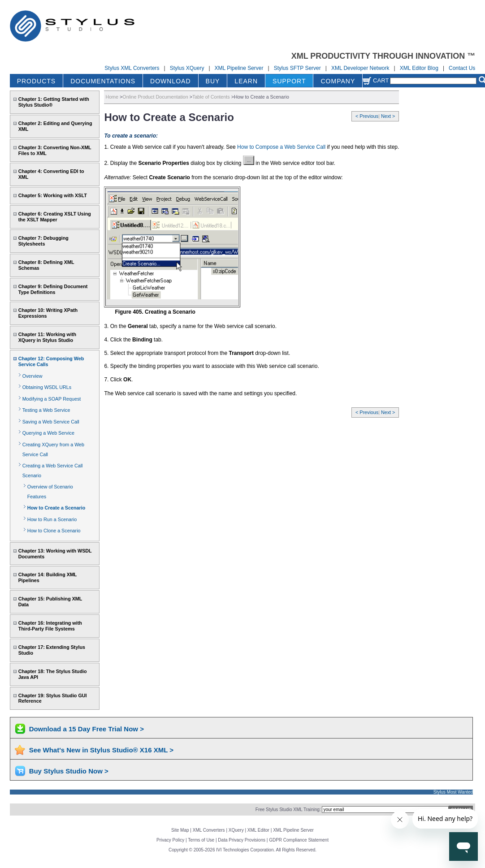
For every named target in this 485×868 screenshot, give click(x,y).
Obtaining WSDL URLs (47, 387)
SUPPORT (289, 81)
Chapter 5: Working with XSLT (53, 195)
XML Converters (209, 830)
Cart (376, 80)
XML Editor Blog (419, 68)
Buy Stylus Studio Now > (69, 771)
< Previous (367, 116)
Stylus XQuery (187, 68)
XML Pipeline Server (239, 68)
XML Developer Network (360, 68)
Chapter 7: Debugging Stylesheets (43, 241)
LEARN (246, 81)
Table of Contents (211, 97)
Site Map (180, 830)
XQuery (236, 830)
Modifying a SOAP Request (52, 399)
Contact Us (462, 68)
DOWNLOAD (170, 81)
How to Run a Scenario (52, 519)
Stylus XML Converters (132, 68)
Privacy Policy (170, 840)
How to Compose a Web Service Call (281, 147)
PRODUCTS (37, 81)
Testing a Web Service (46, 410)
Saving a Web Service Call (51, 422)
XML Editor (258, 830)
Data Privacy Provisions (242, 840)
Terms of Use (201, 840)
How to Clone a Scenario (54, 531)
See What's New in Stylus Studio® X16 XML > (101, 750)
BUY (213, 81)
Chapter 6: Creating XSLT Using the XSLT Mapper (55, 217)
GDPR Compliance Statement (299, 840)
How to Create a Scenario (56, 508)
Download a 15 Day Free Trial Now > (87, 729)
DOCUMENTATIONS (103, 81)
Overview (32, 376)
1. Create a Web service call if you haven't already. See (171, 147)
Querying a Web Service (48, 433)
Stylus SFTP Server (297, 68)
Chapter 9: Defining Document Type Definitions (53, 289)
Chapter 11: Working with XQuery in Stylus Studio (47, 337)
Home (112, 97)
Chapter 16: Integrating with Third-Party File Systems (50, 626)
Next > (388, 116)
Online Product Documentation (155, 97)
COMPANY (338, 81)
